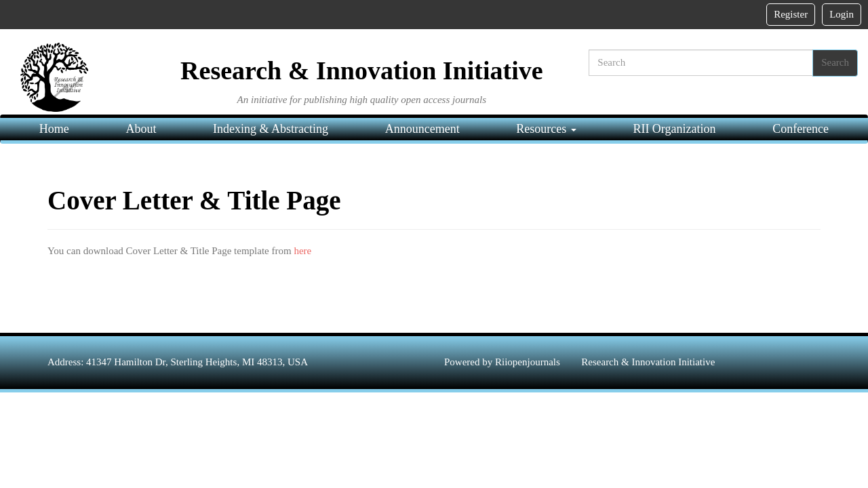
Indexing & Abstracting (271, 129)
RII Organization (674, 129)
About (141, 129)
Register (791, 14)
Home (54, 129)
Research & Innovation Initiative (648, 362)
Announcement (422, 129)
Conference (801, 129)
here (302, 251)
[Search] (701, 63)
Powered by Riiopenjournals (504, 362)
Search (835, 62)
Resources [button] (546, 129)
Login (842, 14)
